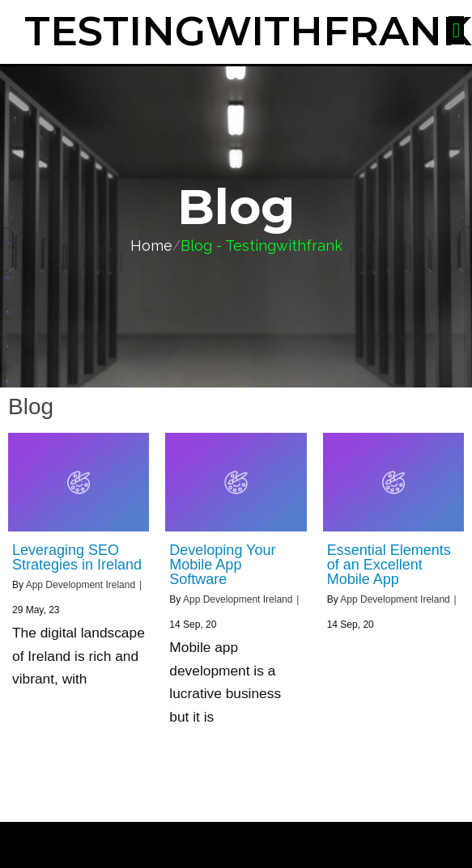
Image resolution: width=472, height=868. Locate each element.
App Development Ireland (81, 585)
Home (151, 246)
